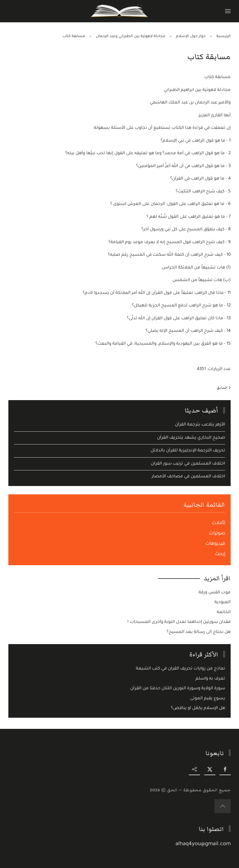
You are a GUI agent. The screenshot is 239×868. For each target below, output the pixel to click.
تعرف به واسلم (210, 679)
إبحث (220, 554)
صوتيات (217, 534)
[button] (228, 11)
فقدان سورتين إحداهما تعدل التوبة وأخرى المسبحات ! (179, 622)
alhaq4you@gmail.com (204, 844)
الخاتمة (224, 612)
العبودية (223, 602)
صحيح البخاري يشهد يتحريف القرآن (191, 438)
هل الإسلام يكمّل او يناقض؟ (198, 708)
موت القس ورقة (215, 593)
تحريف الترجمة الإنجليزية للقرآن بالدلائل (188, 451)
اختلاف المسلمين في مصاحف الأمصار (188, 477)
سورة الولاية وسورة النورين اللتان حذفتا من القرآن (178, 689)
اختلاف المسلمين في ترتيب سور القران (188, 464)
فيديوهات (215, 544)
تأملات (218, 523)
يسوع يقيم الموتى (208, 699)
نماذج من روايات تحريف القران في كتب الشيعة (180, 669)
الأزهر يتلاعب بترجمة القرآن (200, 425)
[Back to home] (120, 11)
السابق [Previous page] (224, 388)
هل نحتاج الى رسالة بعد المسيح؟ (199, 632)
